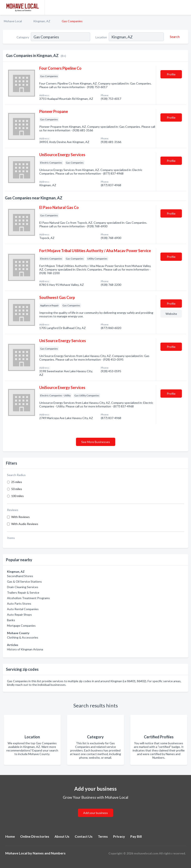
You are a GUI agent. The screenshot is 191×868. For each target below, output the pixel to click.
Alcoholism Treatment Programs (28, 598)
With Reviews (20, 517)
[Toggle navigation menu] (185, 7)
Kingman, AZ (42, 21)
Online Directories (35, 836)
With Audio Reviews (25, 524)
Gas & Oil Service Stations (24, 581)
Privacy (119, 836)
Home (10, 836)
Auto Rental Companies (23, 609)
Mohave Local (13, 21)
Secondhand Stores (20, 576)
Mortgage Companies (21, 626)
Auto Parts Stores (19, 603)
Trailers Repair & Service (23, 592)
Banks (11, 620)
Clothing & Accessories (23, 637)
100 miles (18, 496)
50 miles (17, 489)
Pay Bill (136, 836)
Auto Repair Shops (19, 615)
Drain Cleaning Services (23, 587)
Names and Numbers (49, 853)
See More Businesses (96, 442)
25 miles (17, 482)
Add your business (95, 813)
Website (171, 314)
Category (23, 37)
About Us (62, 836)
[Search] (174, 37)
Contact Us (84, 836)
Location (101, 37)
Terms (103, 836)
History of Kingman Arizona (25, 649)
